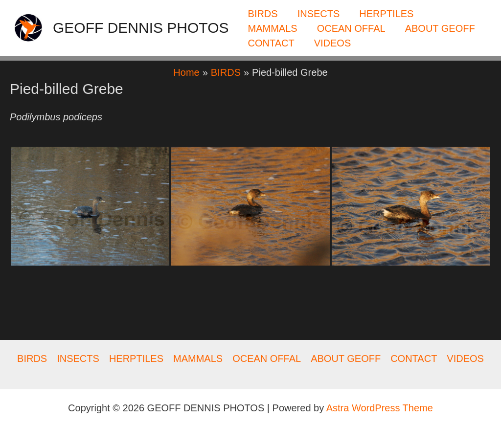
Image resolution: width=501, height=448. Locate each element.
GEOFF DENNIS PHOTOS (141, 28)
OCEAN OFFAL (351, 28)
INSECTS (319, 14)
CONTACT (271, 43)
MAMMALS (273, 28)
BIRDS (263, 14)
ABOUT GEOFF (440, 28)
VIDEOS (333, 43)
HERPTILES (386, 14)
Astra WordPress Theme (380, 408)
